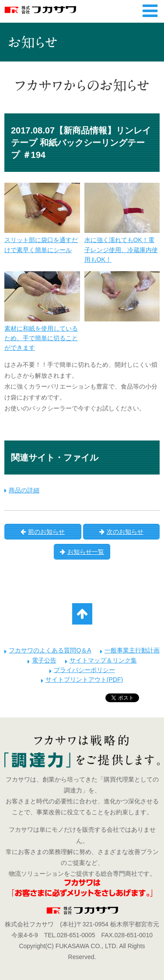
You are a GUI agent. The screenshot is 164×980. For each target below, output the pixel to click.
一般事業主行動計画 (132, 650)
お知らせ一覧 (82, 552)
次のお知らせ (121, 532)
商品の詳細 (24, 490)
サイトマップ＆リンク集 (103, 660)
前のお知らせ (43, 532)
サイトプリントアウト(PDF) (84, 680)
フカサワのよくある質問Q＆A (50, 650)
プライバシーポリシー (84, 670)
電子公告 (44, 660)
